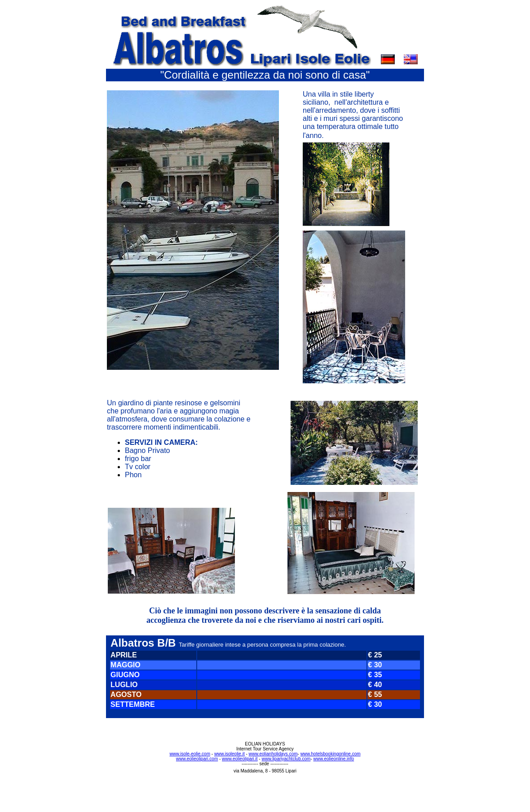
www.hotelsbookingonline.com (331, 754)
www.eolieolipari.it (240, 759)
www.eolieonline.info (334, 759)
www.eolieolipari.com (197, 759)
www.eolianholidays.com (273, 754)
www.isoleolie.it (230, 754)
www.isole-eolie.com (190, 754)
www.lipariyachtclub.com (286, 759)
